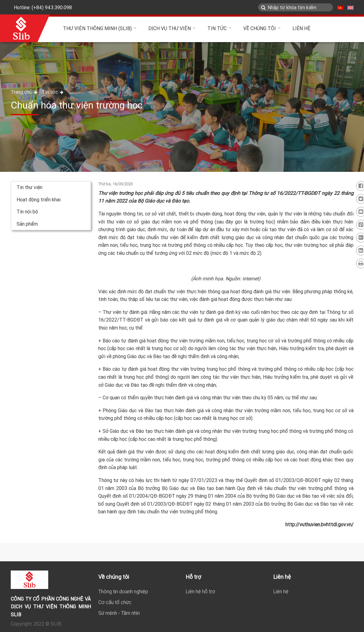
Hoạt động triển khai (39, 199)
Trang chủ (22, 92)
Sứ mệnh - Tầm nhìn (119, 613)
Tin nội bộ (27, 211)
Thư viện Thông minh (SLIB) (97, 28)
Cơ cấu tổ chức (115, 602)
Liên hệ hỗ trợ (200, 591)
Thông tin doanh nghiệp (123, 591)
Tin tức (217, 28)
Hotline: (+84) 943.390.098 (43, 7)
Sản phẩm (27, 224)
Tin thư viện (29, 187)
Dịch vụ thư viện (170, 28)
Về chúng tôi (260, 28)
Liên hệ (301, 28)
